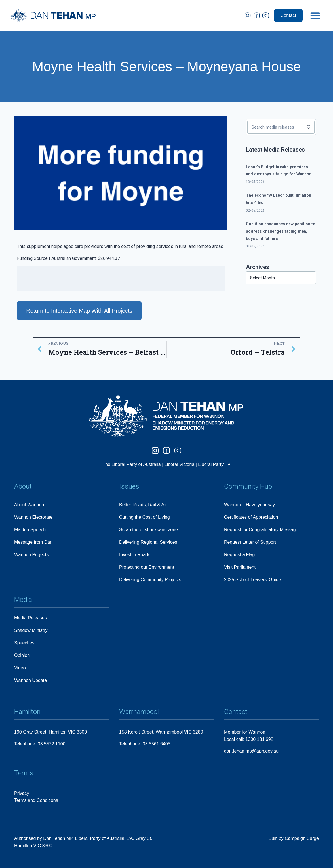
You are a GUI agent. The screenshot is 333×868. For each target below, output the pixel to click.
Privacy (22, 793)
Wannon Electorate (33, 517)
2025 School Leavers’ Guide (252, 580)
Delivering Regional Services (148, 542)
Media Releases (30, 618)
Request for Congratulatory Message (261, 530)
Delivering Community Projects (150, 580)
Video (20, 668)
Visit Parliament (240, 567)
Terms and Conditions (36, 800)
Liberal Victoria (180, 464)
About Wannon (29, 505)
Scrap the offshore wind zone (148, 530)
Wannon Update (30, 680)
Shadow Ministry (31, 630)
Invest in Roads (135, 555)
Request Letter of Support (250, 542)
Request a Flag (240, 555)
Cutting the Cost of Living (145, 517)
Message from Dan (33, 542)
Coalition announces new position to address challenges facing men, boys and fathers (281, 231)
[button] (315, 12)
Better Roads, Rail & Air (143, 505)
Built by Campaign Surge (294, 838)
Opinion (22, 655)
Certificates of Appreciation (251, 517)
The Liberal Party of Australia (132, 464)
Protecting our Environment (147, 567)
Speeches (24, 643)
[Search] (308, 127)
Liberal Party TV (214, 464)
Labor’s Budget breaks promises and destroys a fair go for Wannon (279, 171)
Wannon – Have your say (249, 505)
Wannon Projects (31, 555)
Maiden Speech (30, 530)
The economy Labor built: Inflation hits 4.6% (279, 199)
